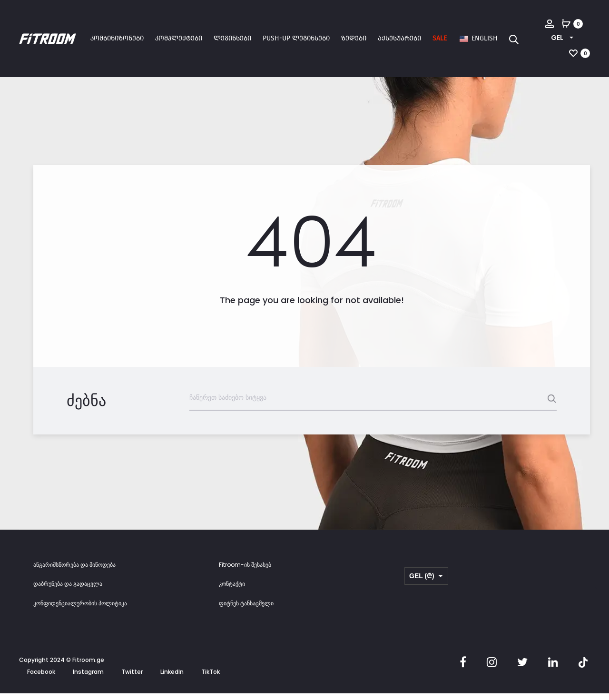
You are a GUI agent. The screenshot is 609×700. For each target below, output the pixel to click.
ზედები (354, 38)
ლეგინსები (232, 38)
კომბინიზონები (117, 38)
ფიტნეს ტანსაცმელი (246, 610)
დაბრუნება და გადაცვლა (68, 591)
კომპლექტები (179, 38)
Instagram (88, 679)
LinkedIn (172, 679)
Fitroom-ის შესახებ (245, 571)
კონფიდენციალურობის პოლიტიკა (80, 610)
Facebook (41, 679)
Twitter (132, 679)
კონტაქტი (232, 591)
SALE (440, 38)
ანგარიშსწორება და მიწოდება (74, 571)
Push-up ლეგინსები (296, 38)
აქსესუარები (399, 38)
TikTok (211, 679)
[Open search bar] (514, 39)
